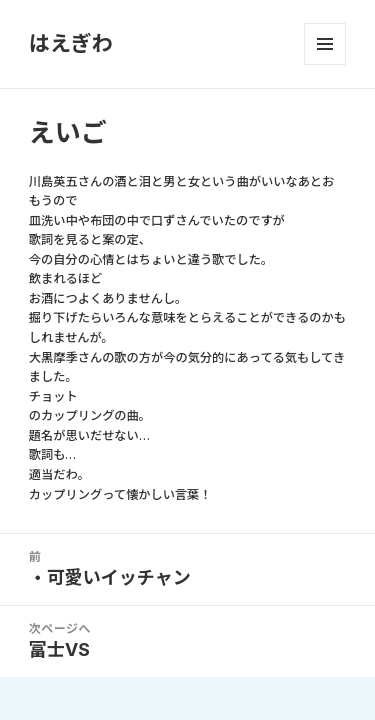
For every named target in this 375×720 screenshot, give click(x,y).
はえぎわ (71, 43)
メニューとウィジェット (325, 44)
